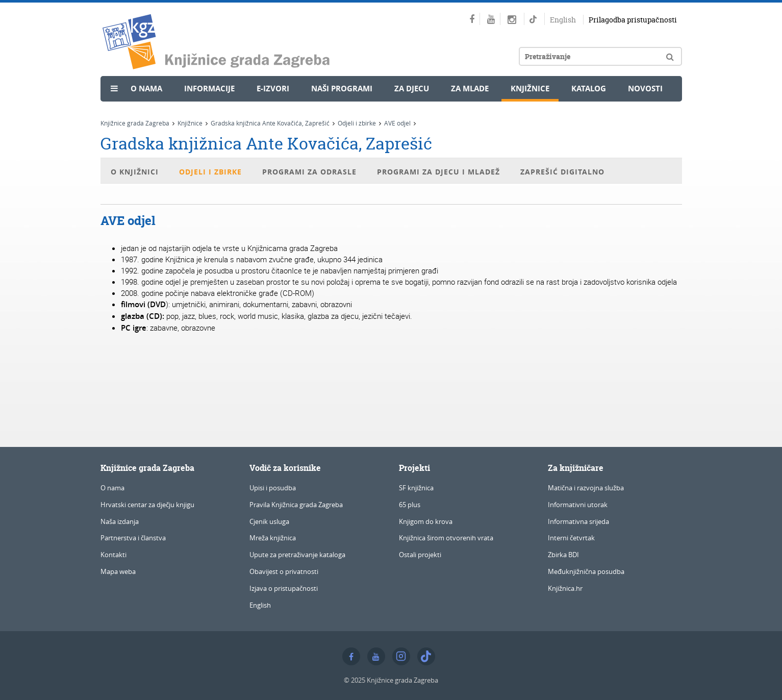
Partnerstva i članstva (133, 538)
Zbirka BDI (563, 555)
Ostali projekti (420, 555)
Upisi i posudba (273, 488)
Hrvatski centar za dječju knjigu (147, 505)
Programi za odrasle (309, 172)
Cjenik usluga (269, 521)
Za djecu (412, 89)
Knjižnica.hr (565, 588)
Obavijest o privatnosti (284, 571)
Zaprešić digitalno (562, 172)
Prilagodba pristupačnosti (633, 20)
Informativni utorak (578, 505)
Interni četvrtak (571, 538)
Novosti (645, 89)
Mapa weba (118, 571)
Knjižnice (530, 89)
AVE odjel (397, 123)
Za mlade (470, 89)
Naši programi (342, 89)
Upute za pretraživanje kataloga (297, 555)
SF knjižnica (416, 488)
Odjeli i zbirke (357, 123)
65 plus (410, 505)
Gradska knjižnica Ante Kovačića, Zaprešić (270, 123)
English (563, 20)
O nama (146, 89)
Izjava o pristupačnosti (284, 588)
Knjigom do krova (426, 521)
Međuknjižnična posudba (586, 571)
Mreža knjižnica (273, 538)
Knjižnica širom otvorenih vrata (446, 538)
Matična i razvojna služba (586, 488)
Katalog (589, 89)
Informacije (209, 89)
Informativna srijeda (578, 521)
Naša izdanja (120, 521)
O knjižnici (135, 172)
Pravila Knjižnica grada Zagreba (296, 505)
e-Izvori (273, 89)
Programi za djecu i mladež (438, 172)
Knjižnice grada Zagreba (135, 123)
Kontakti (113, 555)
